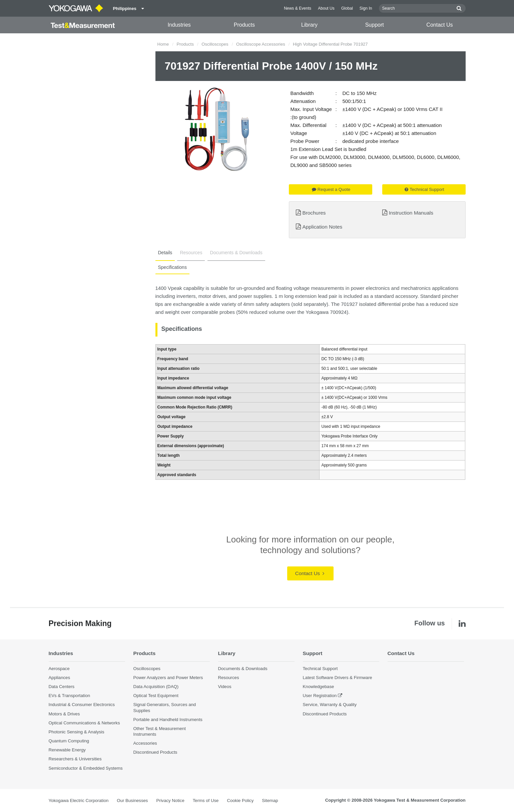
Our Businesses (132, 801)
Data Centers (62, 687)
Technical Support (424, 189)
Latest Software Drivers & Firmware (338, 678)
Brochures (314, 213)
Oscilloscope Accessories (261, 44)
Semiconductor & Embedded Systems (86, 768)
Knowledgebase (319, 687)
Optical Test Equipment (156, 696)
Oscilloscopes (215, 44)
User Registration (320, 696)
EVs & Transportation (70, 696)
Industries (179, 25)
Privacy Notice (170, 801)
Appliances (60, 678)
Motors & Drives (64, 714)
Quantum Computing (69, 741)
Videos (225, 687)
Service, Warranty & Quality (330, 705)
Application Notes (322, 227)
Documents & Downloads (236, 253)
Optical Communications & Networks (84, 723)
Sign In (366, 8)
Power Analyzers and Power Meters (168, 678)
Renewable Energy (67, 750)
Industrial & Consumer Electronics (82, 705)
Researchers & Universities (75, 759)
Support (375, 25)
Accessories (145, 743)
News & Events (298, 8)
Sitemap (270, 801)
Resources (191, 253)
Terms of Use (206, 801)
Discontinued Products (155, 752)
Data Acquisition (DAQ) (156, 687)
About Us (326, 8)
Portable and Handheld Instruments (168, 720)
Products (244, 25)
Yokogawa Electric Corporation (79, 801)
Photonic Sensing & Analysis (77, 732)
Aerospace (59, 669)
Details (165, 253)
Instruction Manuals (411, 213)
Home (163, 44)
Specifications (172, 267)
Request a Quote (331, 189)
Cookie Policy (240, 801)
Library (309, 25)
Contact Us (439, 25)
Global (347, 8)
